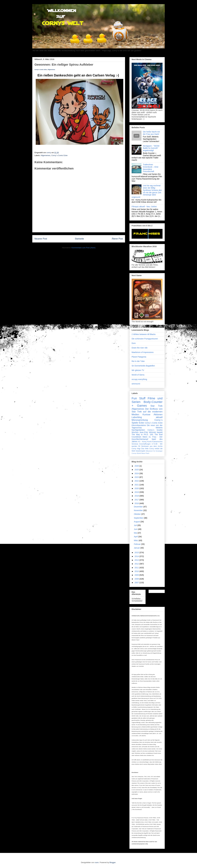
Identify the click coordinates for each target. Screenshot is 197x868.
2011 (137, 568)
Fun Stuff (139, 398)
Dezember (139, 507)
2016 (137, 503)
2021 (137, 485)
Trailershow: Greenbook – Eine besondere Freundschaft (151, 168)
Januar (137, 548)
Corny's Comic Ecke (41, 70)
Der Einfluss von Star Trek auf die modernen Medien (147, 412)
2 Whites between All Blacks (144, 334)
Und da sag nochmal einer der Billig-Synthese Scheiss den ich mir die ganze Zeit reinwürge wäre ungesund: (147, 191)
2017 (137, 500)
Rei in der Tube (138, 361)
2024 (137, 473)
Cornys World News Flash (140, 453)
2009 (137, 575)
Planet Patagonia (139, 357)
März (136, 540)
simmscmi (136, 384)
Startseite (79, 239)
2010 (137, 571)
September (139, 518)
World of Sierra (138, 375)
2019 (137, 492)
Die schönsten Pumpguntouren (145, 339)
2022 (137, 481)
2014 (137, 556)
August (137, 522)
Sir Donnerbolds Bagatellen (143, 366)
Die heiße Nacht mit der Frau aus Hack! (151, 133)
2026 (137, 466)
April (136, 537)
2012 (137, 564)
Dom (134, 343)
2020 (137, 488)
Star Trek (157, 406)
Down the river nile (140, 348)
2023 (137, 477)
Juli (136, 525)
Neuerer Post (41, 239)
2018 (137, 496)
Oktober (138, 514)
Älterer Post (117, 239)
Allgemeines (51, 70)
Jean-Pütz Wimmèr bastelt (151, 432)
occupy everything (139, 379)
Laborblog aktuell (147, 417)
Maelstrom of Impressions (143, 352)
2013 (137, 560)
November (139, 510)
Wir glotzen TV (138, 370)
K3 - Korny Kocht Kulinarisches (150, 442)
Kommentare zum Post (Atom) (84, 248)
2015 (137, 553)
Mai (136, 533)
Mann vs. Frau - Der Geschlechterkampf (147, 438)
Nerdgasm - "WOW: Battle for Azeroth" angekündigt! (151, 148)
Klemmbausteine (139, 425)
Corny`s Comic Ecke (59, 155)
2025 (137, 470)
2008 (137, 579)
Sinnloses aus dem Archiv (152, 446)
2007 (137, 583)
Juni (136, 529)
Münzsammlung (140, 420)
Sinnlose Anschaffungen (141, 444)
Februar (138, 544)
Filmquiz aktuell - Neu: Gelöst (144, 207)
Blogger (113, 862)
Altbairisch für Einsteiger (154, 451)
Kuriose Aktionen (153, 415)
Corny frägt (136, 449)
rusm (97, 862)
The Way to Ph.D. (140, 434)
